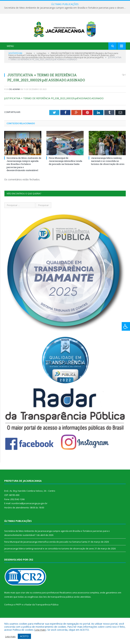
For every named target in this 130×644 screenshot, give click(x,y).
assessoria (83, 607)
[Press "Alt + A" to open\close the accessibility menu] (126, 326)
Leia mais (40, 630)
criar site (25, 607)
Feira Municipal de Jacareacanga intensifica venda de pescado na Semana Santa (65, 175)
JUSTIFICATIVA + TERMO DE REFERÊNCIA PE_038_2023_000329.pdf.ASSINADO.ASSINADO (54, 112)
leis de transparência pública (58, 611)
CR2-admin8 (14, 103)
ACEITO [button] (24, 636)
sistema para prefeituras (46, 607)
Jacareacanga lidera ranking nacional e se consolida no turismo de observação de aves (108, 175)
